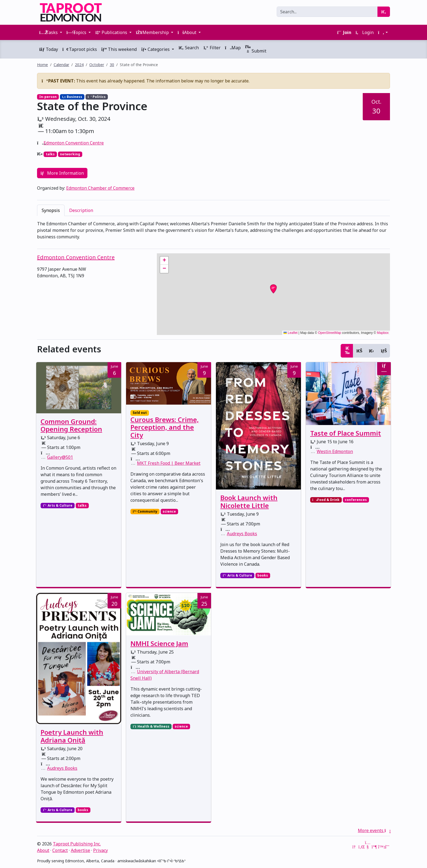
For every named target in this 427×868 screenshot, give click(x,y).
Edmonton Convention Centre (74, 143)
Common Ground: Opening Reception (71, 425)
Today (49, 49)
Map (233, 48)
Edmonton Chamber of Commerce (100, 188)
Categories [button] (156, 49)
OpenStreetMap (330, 333)
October (97, 65)
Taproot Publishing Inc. (77, 844)
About (43, 850)
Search (189, 48)
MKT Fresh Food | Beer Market (169, 463)
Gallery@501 (60, 457)
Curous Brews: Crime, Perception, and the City (165, 427)
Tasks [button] (49, 32)
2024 (79, 65)
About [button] (187, 32)
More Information (62, 173)
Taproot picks (80, 49)
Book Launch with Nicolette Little (249, 501)
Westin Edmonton (335, 451)
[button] (383, 32)
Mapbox (383, 333)
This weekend (119, 49)
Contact (60, 850)
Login (365, 32)
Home (42, 65)
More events (374, 830)
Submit (256, 49)
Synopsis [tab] (51, 210)
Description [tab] (81, 210)
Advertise (80, 850)
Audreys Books (242, 534)
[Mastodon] (374, 847)
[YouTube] (368, 847)
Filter (212, 48)
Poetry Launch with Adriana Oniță (72, 736)
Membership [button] (153, 32)
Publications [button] (112, 32)
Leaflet (290, 333)
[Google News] (355, 847)
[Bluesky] (381, 847)
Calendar (61, 65)
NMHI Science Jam (159, 643)
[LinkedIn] (361, 847)
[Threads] (387, 847)
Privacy (100, 850)
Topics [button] (77, 32)
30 (112, 65)
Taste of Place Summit (346, 433)
